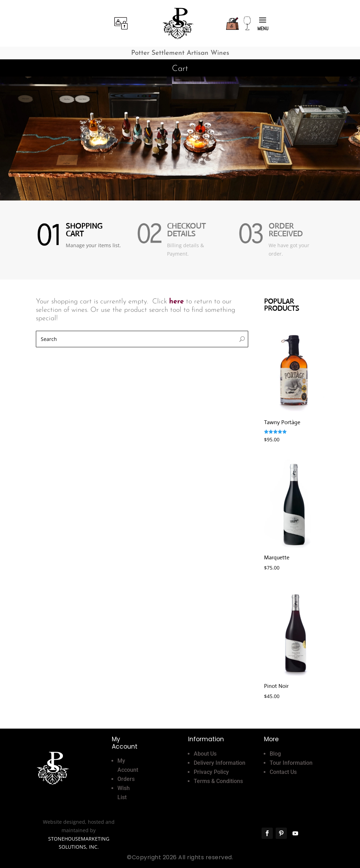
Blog (275, 754)
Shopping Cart (84, 230)
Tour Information (291, 763)
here (176, 302)
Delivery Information (220, 763)
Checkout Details (186, 230)
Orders (126, 779)
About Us (205, 754)
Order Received (286, 230)
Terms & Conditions (218, 781)
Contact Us (283, 772)
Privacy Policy (211, 772)
